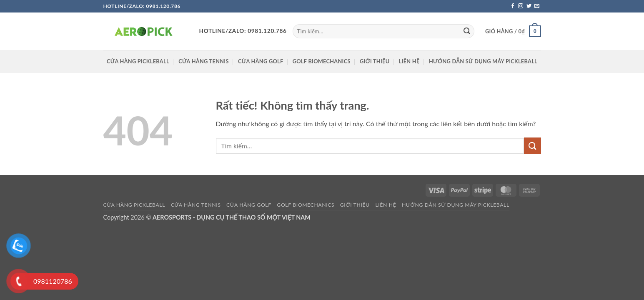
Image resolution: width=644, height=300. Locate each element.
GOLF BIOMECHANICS (322, 61)
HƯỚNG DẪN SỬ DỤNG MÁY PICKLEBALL (483, 61)
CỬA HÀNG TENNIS (204, 61)
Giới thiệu (375, 61)
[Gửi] (467, 31)
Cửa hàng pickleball (138, 61)
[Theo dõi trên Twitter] (529, 6)
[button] (513, 31)
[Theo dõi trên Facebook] (513, 6)
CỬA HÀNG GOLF (261, 61)
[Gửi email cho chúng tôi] (537, 6)
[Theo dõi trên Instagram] (521, 6)
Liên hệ (409, 61)
